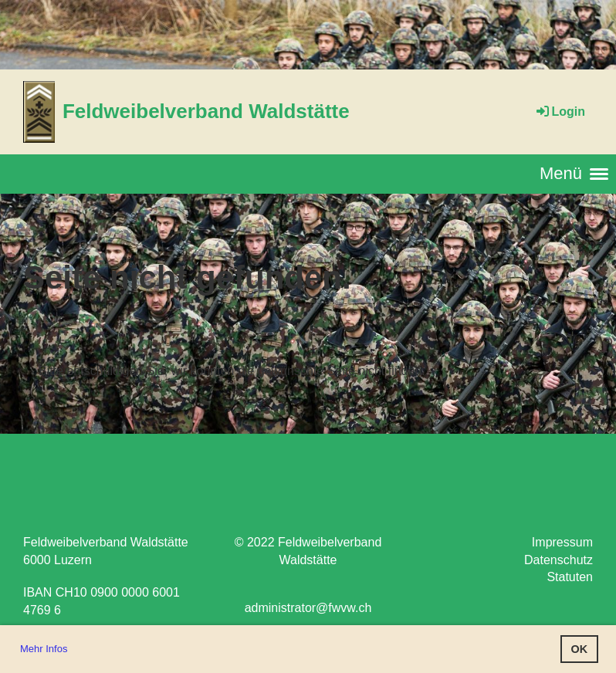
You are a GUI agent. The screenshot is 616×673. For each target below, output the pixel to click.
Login (560, 112)
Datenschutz (558, 560)
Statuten (570, 577)
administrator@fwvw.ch (308, 608)
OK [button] (580, 649)
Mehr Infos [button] (44, 649)
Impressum (562, 542)
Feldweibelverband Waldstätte (206, 111)
